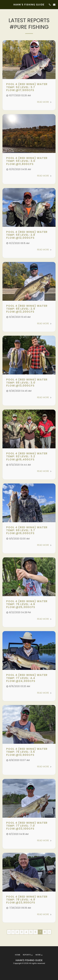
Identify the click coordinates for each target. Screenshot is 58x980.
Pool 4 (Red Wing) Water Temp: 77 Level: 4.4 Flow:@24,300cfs (27, 678)
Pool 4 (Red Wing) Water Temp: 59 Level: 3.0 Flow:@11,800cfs (27, 161)
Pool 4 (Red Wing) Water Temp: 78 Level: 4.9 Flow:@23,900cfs (27, 900)
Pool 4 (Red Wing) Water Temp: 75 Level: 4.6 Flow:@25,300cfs (27, 604)
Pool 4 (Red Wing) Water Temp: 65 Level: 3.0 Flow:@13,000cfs (27, 383)
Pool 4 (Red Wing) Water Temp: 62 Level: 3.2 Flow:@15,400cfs (27, 456)
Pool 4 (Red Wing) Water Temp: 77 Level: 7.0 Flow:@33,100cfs (27, 826)
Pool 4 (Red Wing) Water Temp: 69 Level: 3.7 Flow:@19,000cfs (27, 530)
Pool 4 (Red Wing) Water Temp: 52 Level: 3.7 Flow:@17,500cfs (27, 87)
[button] (3, 4)
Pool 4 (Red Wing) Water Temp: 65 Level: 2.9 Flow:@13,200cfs (27, 309)
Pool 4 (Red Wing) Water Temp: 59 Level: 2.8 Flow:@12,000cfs (27, 235)
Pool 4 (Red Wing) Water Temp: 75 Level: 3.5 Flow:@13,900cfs (27, 752)
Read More (44, 102)
